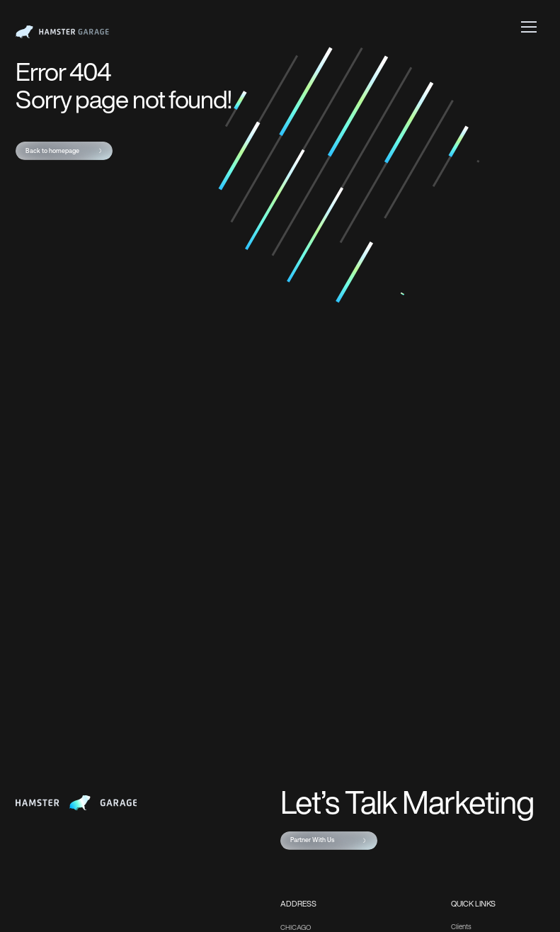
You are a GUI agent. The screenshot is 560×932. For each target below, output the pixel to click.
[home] (62, 32)
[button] (529, 27)
